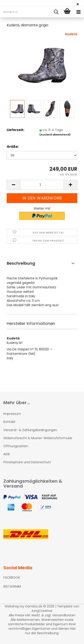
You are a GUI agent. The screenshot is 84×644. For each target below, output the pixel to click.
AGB (6, 454)
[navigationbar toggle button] (78, 12)
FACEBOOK (12, 578)
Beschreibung (21, 263)
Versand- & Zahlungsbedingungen (30, 430)
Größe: (13, 147)
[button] (13, 185)
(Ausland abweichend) (55, 135)
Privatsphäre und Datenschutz (27, 462)
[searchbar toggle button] (56, 12)
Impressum (12, 414)
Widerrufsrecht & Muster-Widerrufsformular (38, 438)
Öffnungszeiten (16, 446)
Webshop (12, 606)
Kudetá (71, 34)
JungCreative (42, 611)
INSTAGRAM (12, 586)
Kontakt (9, 422)
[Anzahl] (42, 185)
